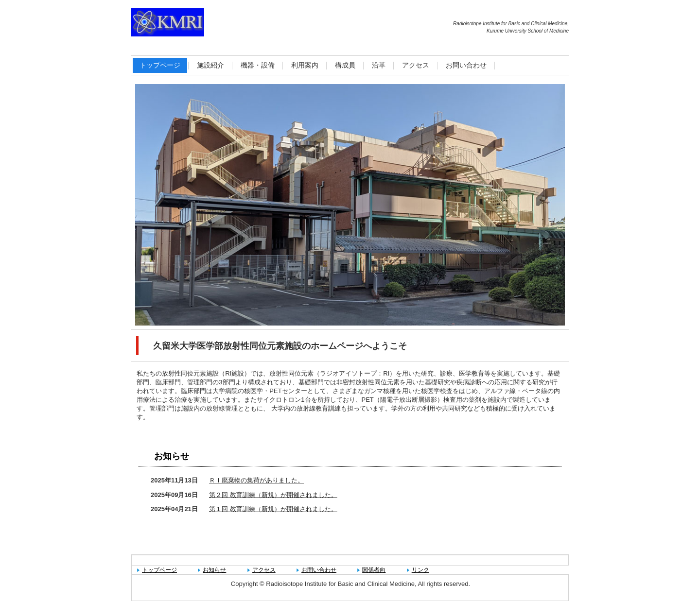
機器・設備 (258, 65)
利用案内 (305, 65)
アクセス (416, 65)
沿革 (379, 65)
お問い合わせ (466, 65)
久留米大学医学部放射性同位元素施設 (236, 24)
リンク (420, 570)
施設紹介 (210, 65)
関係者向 (374, 570)
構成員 (345, 65)
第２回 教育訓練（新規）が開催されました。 (273, 495)
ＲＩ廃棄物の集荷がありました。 (256, 480)
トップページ (160, 65)
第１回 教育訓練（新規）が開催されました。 (273, 509)
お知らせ (172, 456)
